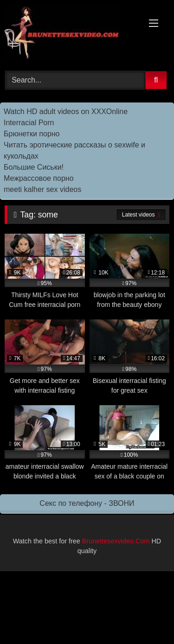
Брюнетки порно (32, 134)
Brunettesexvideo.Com (116, 541)
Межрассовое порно (39, 178)
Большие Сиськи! (34, 167)
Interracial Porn (29, 123)
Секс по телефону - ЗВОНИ (87, 503)
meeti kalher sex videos (42, 189)
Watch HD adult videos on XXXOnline (66, 112)
